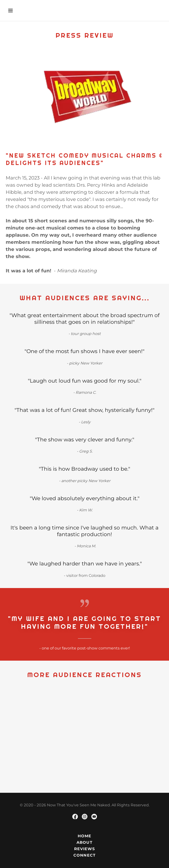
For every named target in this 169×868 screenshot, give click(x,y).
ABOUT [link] (84, 842)
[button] (24, 10)
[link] (75, 817)
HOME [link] (84, 836)
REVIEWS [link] (84, 849)
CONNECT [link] (84, 855)
